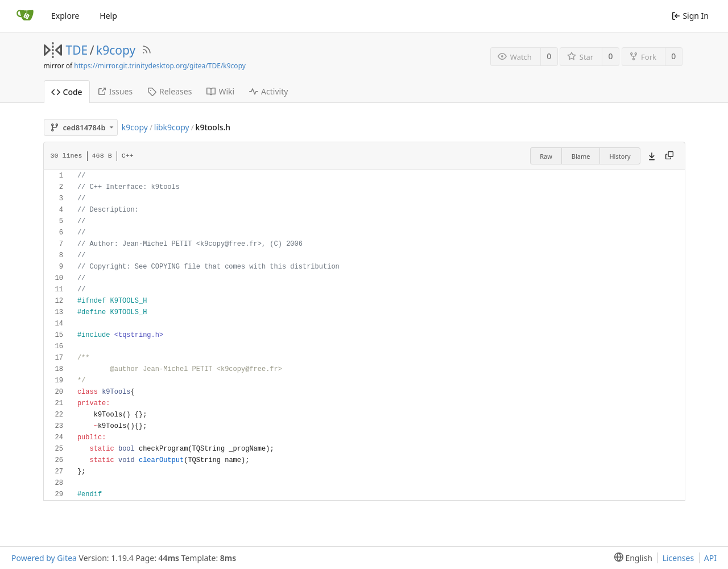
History (620, 156)
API (710, 558)
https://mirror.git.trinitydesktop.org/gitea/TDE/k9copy (160, 66)
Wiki (220, 91)
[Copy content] (669, 156)
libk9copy (172, 127)
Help (108, 16)
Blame (581, 156)
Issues (115, 91)
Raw (546, 156)
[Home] (25, 16)
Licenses (679, 558)
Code (67, 92)
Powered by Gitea (44, 558)
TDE (77, 50)
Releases (169, 91)
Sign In (690, 16)
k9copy (116, 50)
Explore (65, 16)
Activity (268, 91)
